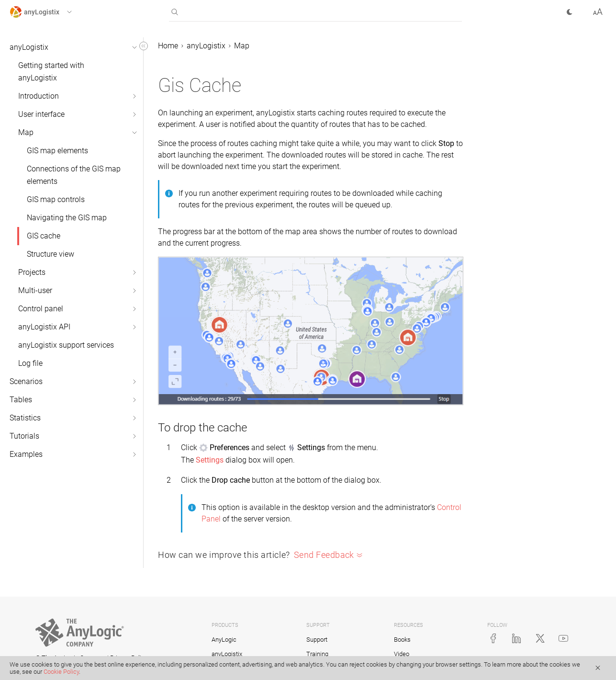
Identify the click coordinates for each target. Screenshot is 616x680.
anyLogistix (29, 47)
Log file (30, 363)
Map (26, 132)
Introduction (39, 96)
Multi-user (35, 290)
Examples (26, 454)
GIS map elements (57, 151)
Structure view (50, 254)
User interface (41, 114)
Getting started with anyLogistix (51, 72)
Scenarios (26, 381)
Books (402, 640)
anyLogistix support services (66, 345)
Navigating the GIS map (67, 218)
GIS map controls (56, 199)
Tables (21, 400)
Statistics (25, 418)
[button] (50, 12)
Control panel (41, 309)
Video (402, 654)
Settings (210, 460)
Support (317, 640)
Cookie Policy (61, 672)
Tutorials (24, 436)
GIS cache (44, 236)
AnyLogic (224, 640)
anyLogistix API (44, 327)
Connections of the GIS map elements (74, 175)
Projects (32, 272)
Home (168, 46)
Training (317, 654)
